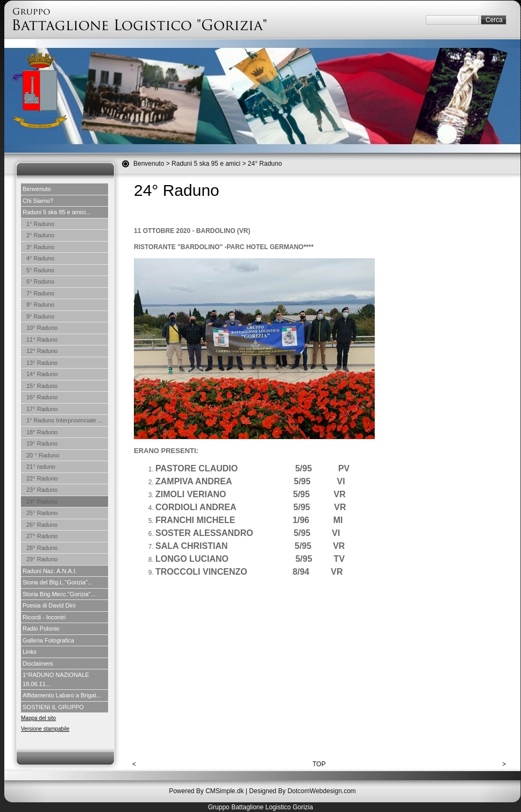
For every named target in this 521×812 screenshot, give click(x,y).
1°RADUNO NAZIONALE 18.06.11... (56, 679)
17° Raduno (42, 409)
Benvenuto (149, 164)
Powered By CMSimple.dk (206, 791)
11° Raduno (42, 340)
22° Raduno (42, 478)
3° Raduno (40, 247)
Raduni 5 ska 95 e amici (206, 164)
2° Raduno (40, 235)
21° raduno (41, 467)
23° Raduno (42, 490)
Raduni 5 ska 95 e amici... (57, 212)
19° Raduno (42, 443)
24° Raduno (42, 502)
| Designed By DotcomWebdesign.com (301, 791)
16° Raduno (42, 397)
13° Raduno (42, 363)
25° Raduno (42, 513)
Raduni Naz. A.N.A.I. (50, 571)
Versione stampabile (45, 729)
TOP (319, 764)
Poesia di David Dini (49, 605)
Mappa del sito (38, 718)
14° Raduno (42, 374)
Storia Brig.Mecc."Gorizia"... (59, 594)
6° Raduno (40, 281)
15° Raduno (42, 386)
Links (30, 652)
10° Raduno (42, 328)
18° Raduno (42, 432)
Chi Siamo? (38, 201)
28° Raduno (42, 548)
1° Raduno (40, 224)
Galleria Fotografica (48, 640)
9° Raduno (40, 316)
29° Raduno (42, 559)
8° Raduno (40, 305)
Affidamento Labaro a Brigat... (62, 695)
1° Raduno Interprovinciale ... (65, 420)
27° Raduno (42, 536)
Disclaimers (38, 663)
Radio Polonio (41, 629)
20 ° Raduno (43, 455)
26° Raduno (42, 525)
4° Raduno (40, 258)
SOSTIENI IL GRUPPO (53, 707)
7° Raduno (40, 293)
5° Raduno (40, 270)
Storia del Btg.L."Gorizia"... (58, 582)
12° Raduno (42, 351)
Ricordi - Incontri (44, 617)
